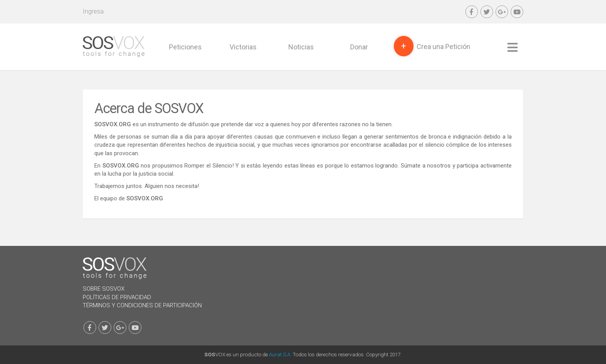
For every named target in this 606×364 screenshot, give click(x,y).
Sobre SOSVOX (104, 289)
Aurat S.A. (280, 354)
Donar (359, 47)
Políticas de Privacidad (117, 297)
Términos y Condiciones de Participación (142, 305)
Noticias (301, 47)
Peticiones (185, 47)
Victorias (243, 47)
